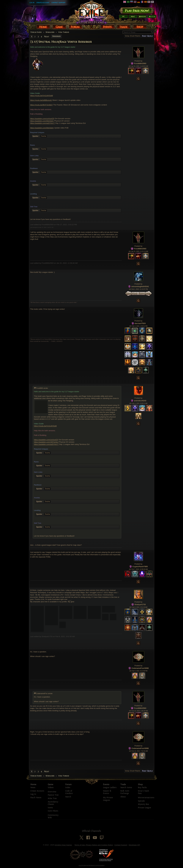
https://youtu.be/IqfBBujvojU (41, 100)
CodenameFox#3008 (140, 668)
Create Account (43, 3)
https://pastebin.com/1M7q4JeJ (46, 442)
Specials (141, 801)
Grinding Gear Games (63, 845)
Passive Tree (53, 795)
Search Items (126, 788)
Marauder (50, 32)
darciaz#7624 (140, 323)
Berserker (56, 36)
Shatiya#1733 (140, 604)
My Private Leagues (108, 799)
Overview (52, 792)
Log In (32, 3)
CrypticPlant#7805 (140, 567)
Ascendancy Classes (53, 803)
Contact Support (58, 3)
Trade (123, 784)
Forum (68, 784)
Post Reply (147, 36)
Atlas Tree (52, 798)
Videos (51, 788)
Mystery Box (143, 804)
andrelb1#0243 (140, 401)
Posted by (138, 61)
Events (106, 784)
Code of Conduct (69, 792)
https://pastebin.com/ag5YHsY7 (42, 123)
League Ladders (110, 788)
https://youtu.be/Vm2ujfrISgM (42, 96)
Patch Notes (36, 798)
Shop (140, 784)
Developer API (134, 845)
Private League (144, 808)
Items (50, 808)
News (33, 788)
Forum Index (36, 32)
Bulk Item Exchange (125, 792)
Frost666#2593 (140, 63)
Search (68, 797)
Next (47, 37)
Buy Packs (142, 788)
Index (68, 788)
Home (33, 784)
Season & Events (107, 792)
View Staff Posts (133, 36)
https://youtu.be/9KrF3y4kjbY (41, 105)
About (123, 797)
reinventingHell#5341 (140, 286)
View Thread (64, 32)
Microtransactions (146, 798)
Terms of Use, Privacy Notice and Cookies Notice (94, 845)
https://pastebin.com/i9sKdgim (42, 121)
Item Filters (53, 811)
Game (51, 784)
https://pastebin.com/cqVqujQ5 (42, 119)
